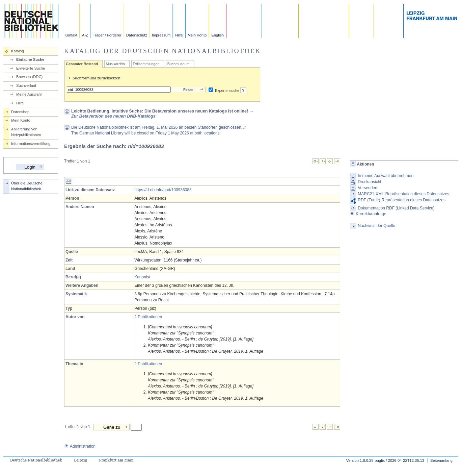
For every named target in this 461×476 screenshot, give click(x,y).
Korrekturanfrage (368, 214)
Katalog (18, 51)
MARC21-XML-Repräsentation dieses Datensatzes (403, 194)
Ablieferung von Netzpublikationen (26, 132)
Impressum (161, 35)
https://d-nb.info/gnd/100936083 (163, 190)
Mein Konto (197, 35)
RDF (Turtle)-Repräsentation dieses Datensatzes (402, 200)
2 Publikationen (148, 317)
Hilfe (179, 35)
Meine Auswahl (29, 94)
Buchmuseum (179, 64)
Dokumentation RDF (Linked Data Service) (396, 208)
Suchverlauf (26, 85)
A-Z (85, 35)
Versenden (367, 188)
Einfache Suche (30, 59)
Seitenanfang (441, 460)
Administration (80, 446)
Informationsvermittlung (31, 144)
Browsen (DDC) (29, 77)
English (218, 35)
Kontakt (71, 35)
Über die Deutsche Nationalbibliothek (27, 186)
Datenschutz (137, 35)
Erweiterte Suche (31, 68)
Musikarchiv (115, 64)
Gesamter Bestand (82, 64)
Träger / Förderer (107, 35)
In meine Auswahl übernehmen (386, 176)
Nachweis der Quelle (376, 226)
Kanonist (142, 277)
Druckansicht (369, 182)
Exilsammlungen (146, 64)
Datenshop (20, 112)
